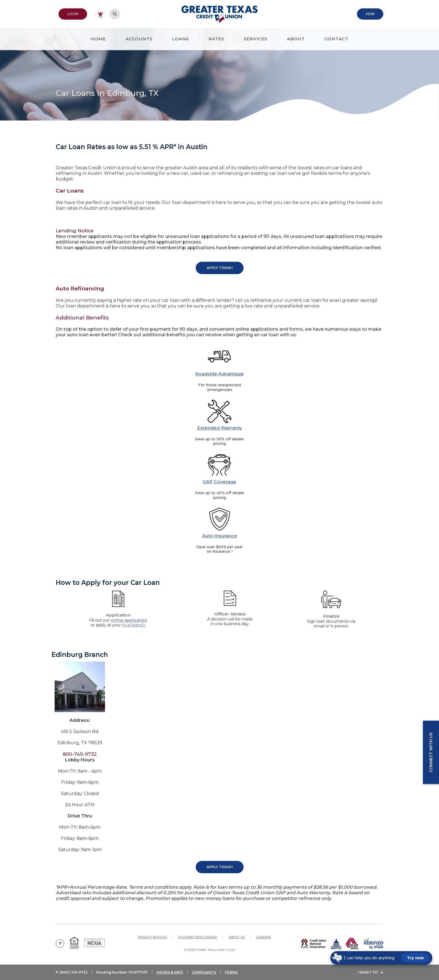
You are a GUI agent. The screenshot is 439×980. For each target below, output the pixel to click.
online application (129, 620)
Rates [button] (216, 39)
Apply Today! (220, 268)
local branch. (134, 625)
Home (98, 39)
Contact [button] (337, 39)
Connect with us (431, 752)
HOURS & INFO (170, 972)
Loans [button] (181, 39)
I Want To (368, 972)
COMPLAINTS (204, 972)
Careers (264, 937)
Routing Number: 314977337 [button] (122, 972)
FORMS (231, 972)
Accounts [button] (139, 39)
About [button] (296, 39)
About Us (237, 937)
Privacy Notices (152, 937)
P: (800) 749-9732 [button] (72, 972)
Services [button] (256, 39)
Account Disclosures (198, 937)
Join (370, 14)
